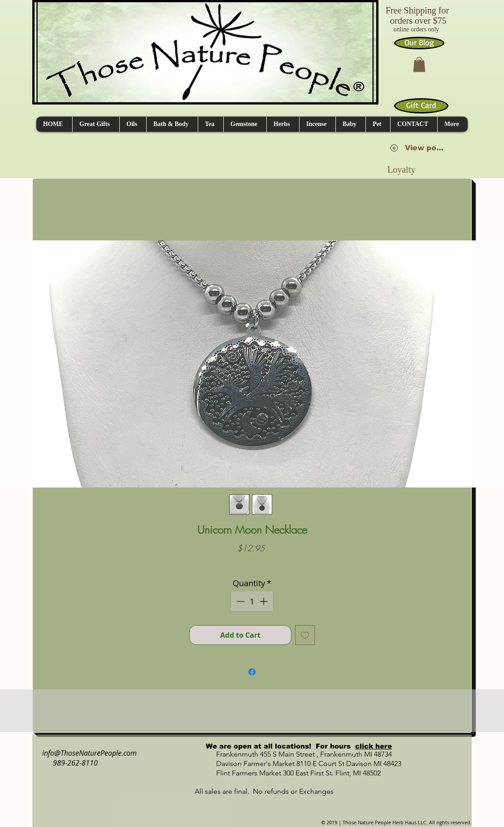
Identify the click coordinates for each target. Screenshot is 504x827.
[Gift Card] (421, 106)
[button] (419, 64)
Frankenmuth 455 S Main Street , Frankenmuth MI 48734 (294, 754)
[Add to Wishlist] (305, 635)
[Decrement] (240, 601)
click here (374, 746)
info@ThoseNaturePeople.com (86, 753)
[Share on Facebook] (252, 672)
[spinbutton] (252, 601)
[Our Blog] (419, 43)
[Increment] (264, 601)
